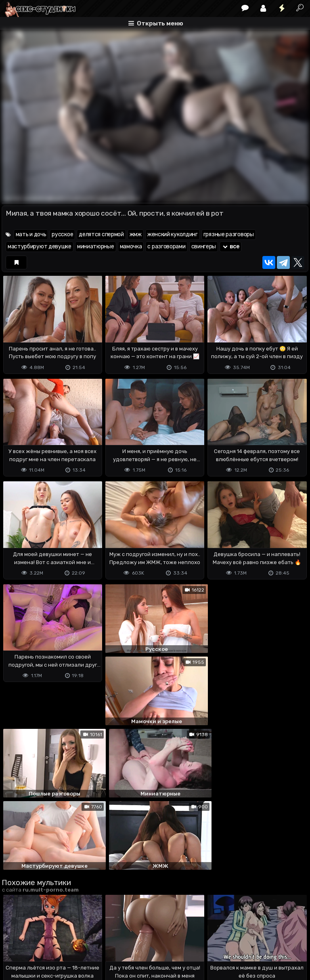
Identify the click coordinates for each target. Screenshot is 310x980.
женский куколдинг (173, 234)
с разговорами (166, 247)
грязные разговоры (229, 234)
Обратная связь (86, 942)
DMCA (15, 942)
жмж (136, 234)
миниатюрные (96, 247)
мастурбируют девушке (40, 247)
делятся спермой (101, 234)
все (230, 247)
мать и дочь (31, 234)
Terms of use (43, 942)
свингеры (204, 247)
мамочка (131, 247)
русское (62, 234)
